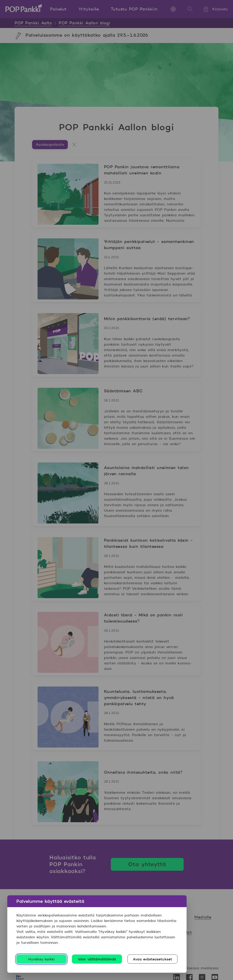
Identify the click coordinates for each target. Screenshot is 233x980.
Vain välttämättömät (97, 959)
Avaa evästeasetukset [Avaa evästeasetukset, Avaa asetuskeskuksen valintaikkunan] (153, 959)
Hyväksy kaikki (42, 959)
